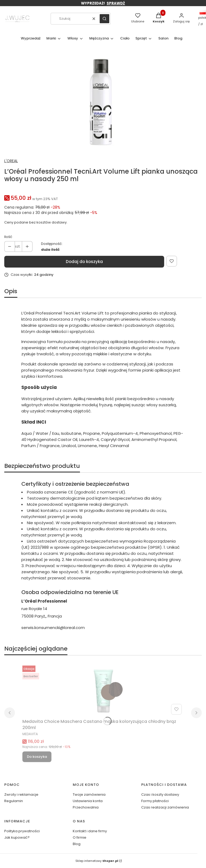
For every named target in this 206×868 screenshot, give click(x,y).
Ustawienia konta (88, 801)
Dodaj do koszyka (84, 262)
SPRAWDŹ (116, 3)
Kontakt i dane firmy (90, 831)
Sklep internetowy (97, 861)
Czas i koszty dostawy (160, 795)
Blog (77, 844)
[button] (104, 19)
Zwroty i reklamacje (21, 795)
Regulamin (14, 801)
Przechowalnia (86, 807)
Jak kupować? (17, 837)
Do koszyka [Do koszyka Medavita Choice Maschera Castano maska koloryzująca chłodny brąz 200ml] (37, 757)
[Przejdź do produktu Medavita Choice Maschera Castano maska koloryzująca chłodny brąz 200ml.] (103, 690)
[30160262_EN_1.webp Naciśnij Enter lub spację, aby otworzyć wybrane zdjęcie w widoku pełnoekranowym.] (101, 102)
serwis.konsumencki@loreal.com (53, 628)
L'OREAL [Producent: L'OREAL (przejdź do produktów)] (11, 161)
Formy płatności (155, 801)
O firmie (80, 837)
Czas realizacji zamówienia (165, 807)
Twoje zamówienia (89, 795)
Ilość (8, 237)
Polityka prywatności (22, 831)
